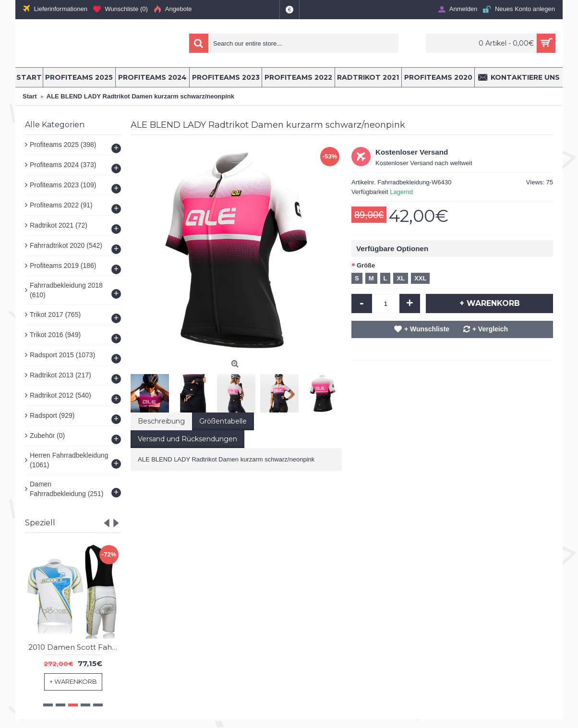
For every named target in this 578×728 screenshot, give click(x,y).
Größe (366, 265)
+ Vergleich (490, 329)
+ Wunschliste (427, 329)
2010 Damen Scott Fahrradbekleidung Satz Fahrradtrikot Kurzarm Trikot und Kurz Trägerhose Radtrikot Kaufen (75, 647)
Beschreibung (161, 421)
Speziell (40, 523)
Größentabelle (223, 421)
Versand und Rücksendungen (187, 439)
